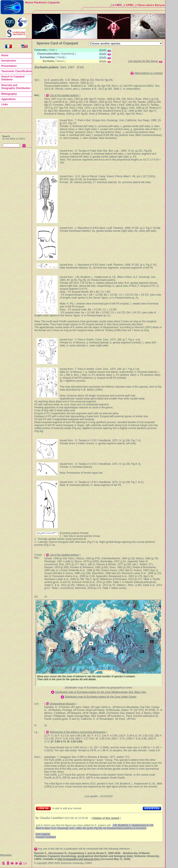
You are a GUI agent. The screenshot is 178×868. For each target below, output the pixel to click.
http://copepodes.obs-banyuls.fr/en (79, 859)
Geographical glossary (62, 704)
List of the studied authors (64, 95)
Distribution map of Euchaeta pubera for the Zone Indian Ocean (100, 697)
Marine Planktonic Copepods (42, 3)
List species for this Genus (143, 61)
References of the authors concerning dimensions (78, 732)
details (103, 50)
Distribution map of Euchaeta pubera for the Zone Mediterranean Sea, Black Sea (101, 692)
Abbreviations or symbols (149, 73)
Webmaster (6, 855)
